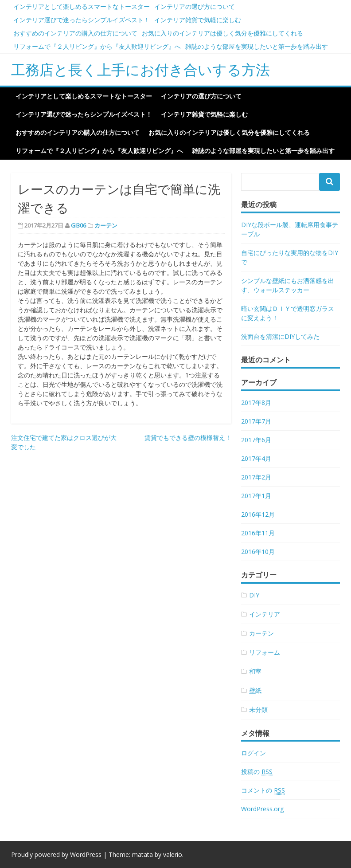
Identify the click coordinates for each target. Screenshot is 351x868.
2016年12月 (258, 514)
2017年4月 (256, 458)
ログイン (253, 753)
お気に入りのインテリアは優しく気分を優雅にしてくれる (222, 33)
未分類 (258, 709)
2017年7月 (256, 421)
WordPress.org (262, 809)
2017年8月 (256, 403)
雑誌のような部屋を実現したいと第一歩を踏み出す (257, 46)
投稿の (257, 772)
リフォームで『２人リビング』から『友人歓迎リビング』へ (97, 46)
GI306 (78, 225)
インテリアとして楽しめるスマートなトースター (82, 6)
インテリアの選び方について (195, 6)
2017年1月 (256, 496)
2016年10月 (258, 552)
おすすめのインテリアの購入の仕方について (75, 33)
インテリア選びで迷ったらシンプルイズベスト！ (82, 20)
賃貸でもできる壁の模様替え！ (188, 438)
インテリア (265, 614)
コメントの (263, 790)
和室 (255, 671)
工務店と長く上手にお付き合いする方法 (140, 69)
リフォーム (265, 652)
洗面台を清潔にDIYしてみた (280, 336)
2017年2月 (256, 477)
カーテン (106, 225)
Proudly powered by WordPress (56, 854)
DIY (254, 595)
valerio (173, 854)
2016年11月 (258, 533)
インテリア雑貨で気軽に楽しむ (198, 20)
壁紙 (255, 690)
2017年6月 (256, 440)
